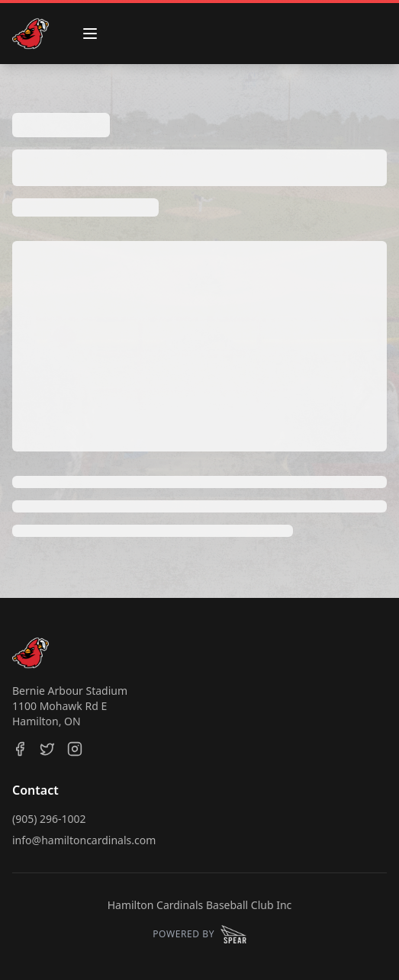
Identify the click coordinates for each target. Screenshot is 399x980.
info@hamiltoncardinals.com (84, 840)
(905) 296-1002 (49, 819)
